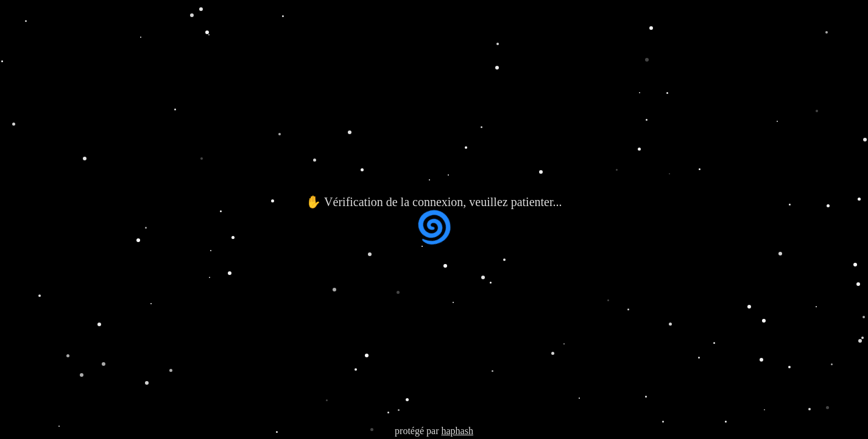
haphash (457, 431)
